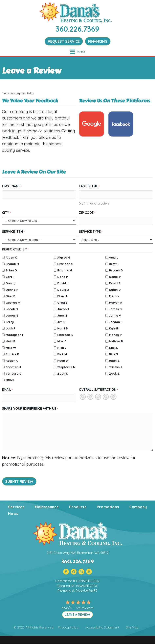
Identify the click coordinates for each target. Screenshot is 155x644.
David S (115, 283)
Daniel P (115, 277)
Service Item (13, 232)
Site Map (132, 627)
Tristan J (116, 367)
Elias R (10, 296)
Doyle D (63, 290)
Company (138, 507)
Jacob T (63, 309)
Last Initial (89, 186)
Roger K (12, 361)
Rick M (62, 354)
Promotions (108, 507)
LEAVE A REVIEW (77, 615)
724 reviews (84, 608)
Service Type (91, 232)
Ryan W (63, 361)
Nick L (113, 348)
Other (10, 380)
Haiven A (116, 303)
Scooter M (13, 367)
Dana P (63, 277)
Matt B (10, 341)
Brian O (11, 270)
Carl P (10, 277)
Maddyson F (15, 335)
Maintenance (47, 507)
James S (12, 315)
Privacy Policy (68, 627)
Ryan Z (114, 361)
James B (115, 309)
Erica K (114, 296)
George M (13, 303)
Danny (10, 283)
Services (16, 507)
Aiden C (11, 257)
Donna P (12, 290)
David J (63, 283)
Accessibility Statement (102, 627)
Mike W (11, 348)
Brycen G (116, 270)
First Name (12, 186)
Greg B (62, 303)
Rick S (113, 354)
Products (78, 507)
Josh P (10, 328)
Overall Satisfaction (98, 390)
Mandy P (115, 335)
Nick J (62, 348)
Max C (62, 341)
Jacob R (12, 309)
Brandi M (12, 264)
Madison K (65, 335)
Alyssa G (64, 257)
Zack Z (114, 373)
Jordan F (116, 322)
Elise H (62, 296)
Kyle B (114, 328)
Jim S (61, 322)
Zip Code (87, 213)
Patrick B (12, 354)
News (13, 514)
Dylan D (115, 290)
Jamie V (115, 315)
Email (7, 390)
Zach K (63, 373)
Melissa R (116, 341)
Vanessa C (14, 373)
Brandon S (65, 264)
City (6, 213)
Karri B (63, 328)
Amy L (114, 257)
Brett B (114, 264)
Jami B (62, 315)
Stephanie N (66, 367)
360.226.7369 (77, 29)
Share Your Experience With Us (30, 409)
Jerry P (11, 322)
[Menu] (77, 52)
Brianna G (65, 270)
